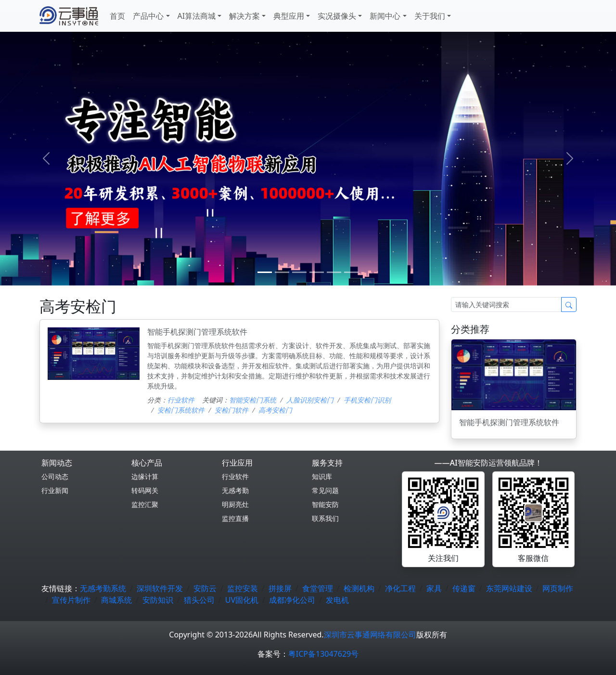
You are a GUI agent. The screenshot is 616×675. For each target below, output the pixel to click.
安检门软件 (231, 410)
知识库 (322, 476)
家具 (434, 588)
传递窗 (464, 588)
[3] (317, 272)
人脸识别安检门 (310, 400)
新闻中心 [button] (385, 16)
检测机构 (359, 588)
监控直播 (235, 518)
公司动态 (55, 476)
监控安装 (243, 588)
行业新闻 (55, 490)
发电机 (337, 600)
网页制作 (558, 588)
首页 (117, 16)
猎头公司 (199, 600)
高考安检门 (275, 410)
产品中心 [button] (148, 16)
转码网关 (145, 490)
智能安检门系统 (253, 400)
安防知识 (158, 600)
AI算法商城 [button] (197, 16)
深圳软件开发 (160, 588)
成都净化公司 (292, 600)
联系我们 (325, 518)
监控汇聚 (145, 504)
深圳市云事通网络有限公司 (370, 635)
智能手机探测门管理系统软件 (197, 332)
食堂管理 (318, 588)
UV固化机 (242, 600)
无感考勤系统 (103, 588)
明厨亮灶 (235, 504)
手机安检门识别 (367, 400)
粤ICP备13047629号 (323, 654)
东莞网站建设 (509, 588)
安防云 (205, 588)
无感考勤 (235, 490)
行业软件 (181, 400)
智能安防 (325, 504)
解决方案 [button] (244, 16)
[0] (265, 272)
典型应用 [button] (289, 16)
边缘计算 (145, 476)
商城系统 (116, 600)
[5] (351, 272)
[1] (282, 272)
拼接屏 (280, 588)
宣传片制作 (71, 600)
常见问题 (325, 490)
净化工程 (400, 588)
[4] (334, 272)
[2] (299, 272)
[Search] (506, 305)
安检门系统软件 (181, 410)
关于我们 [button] (430, 16)
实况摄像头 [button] (337, 16)
